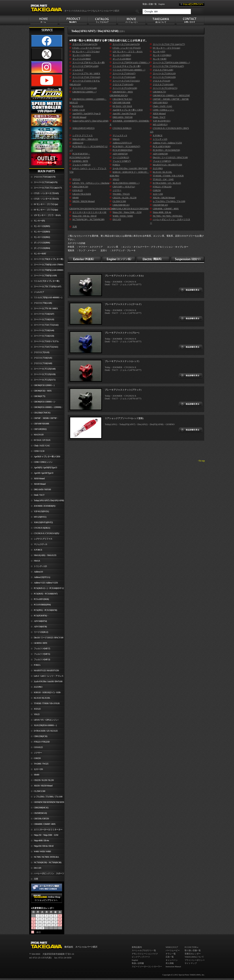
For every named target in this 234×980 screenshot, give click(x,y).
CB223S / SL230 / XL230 (44, 780)
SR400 (36, 775)
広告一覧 (170, 957)
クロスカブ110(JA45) (43, 358)
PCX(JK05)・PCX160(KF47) (46, 594)
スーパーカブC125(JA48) (45, 369)
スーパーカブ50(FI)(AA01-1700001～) (46, 265)
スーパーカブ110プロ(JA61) (46, 347)
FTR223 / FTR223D (42, 742)
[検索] (167, 12)
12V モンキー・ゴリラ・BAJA (47, 215)
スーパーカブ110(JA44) (44, 330)
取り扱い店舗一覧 (193, 950)
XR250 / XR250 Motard (43, 786)
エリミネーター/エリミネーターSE (46, 830)
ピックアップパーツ (141, 957)
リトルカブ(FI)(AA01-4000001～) (48, 297)
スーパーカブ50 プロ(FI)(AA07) (47, 287)
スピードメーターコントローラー (147, 966)
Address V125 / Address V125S (46, 583)
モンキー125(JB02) (42, 237)
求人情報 (170, 963)
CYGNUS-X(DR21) (42, 528)
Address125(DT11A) (42, 577)
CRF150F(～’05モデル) (124, 187)
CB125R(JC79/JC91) (42, 413)
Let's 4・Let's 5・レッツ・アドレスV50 (46, 677)
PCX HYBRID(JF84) (42, 605)
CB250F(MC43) (40, 813)
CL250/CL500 (39, 791)
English (162, 4)
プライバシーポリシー (195, 960)
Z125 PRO (38, 687)
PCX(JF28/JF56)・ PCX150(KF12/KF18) (39, 616)
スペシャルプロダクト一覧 (144, 950)
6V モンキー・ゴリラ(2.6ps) (46, 210)
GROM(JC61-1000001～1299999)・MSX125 (46, 408)
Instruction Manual (173, 966)
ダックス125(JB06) (42, 243)
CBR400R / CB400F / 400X (45, 824)
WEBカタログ (172, 947)
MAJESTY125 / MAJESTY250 (46, 670)
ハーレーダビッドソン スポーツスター (47, 874)
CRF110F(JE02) (40, 429)
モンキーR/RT (40, 254)
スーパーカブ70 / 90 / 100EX (46, 308)
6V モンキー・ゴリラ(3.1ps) (46, 204)
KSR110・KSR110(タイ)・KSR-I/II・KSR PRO (45, 693)
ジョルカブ (39, 292)
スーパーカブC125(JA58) (45, 374)
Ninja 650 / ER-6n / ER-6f (44, 846)
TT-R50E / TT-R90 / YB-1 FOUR (47, 703)
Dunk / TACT (39, 495)
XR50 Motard (39, 478)
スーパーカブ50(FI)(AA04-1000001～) (46, 271)
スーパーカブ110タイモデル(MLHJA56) (44, 342)
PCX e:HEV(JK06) (41, 599)
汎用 (36, 879)
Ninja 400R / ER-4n (41, 840)
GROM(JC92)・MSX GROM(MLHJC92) (40, 391)
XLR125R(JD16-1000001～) (45, 725)
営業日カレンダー (193, 954)
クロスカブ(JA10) (41, 352)
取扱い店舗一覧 (150, 4)
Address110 (38, 572)
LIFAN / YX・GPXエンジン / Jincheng (44, 721)
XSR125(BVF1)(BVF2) (43, 522)
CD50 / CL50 (39, 451)
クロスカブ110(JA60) (43, 363)
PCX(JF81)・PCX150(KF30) (45, 610)
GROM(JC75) (39, 396)
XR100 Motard (40, 484)
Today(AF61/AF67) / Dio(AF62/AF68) (49, 500)
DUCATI (37, 868)
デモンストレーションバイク (145, 954)
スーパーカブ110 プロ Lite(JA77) (48, 188)
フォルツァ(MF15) (42, 654)
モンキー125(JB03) (42, 232)
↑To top (201, 461)
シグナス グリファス (43, 539)
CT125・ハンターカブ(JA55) (46, 199)
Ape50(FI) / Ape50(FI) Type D (45, 468)
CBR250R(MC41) (41, 808)
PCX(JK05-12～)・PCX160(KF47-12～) (47, 589)
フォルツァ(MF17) (42, 649)
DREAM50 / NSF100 (42, 489)
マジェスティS (40, 544)
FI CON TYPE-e (191, 947)
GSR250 (37, 758)
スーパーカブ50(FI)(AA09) (45, 276)
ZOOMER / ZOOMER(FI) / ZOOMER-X (43, 507)
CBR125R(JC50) (40, 736)
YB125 (37, 714)
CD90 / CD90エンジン (43, 462)
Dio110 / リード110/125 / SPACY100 (49, 638)
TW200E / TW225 (41, 764)
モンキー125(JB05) (42, 226)
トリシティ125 (40, 566)
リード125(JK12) (41, 632)
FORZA (37, 665)
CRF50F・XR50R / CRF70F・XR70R (44, 419)
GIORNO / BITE (40, 643)
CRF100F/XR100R (41, 424)
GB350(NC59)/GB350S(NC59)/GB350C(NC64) (49, 802)
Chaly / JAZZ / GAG (42, 446)
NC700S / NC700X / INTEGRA (46, 857)
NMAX (37, 561)
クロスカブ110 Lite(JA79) (45, 177)
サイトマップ (191, 963)
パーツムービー (173, 950)
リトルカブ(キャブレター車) (46, 281)
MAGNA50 (39, 435)
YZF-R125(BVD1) (41, 511)
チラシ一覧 (171, 954)
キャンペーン (172, 960)
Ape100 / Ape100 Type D (44, 473)
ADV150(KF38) (40, 627)
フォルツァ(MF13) (42, 659)
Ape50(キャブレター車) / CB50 (47, 457)
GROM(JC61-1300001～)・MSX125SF (43, 402)
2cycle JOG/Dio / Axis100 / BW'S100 (48, 681)
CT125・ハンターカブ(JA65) (46, 193)
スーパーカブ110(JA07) (44, 314)
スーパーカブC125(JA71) (45, 380)
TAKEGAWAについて (194, 957)
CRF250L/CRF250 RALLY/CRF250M (39, 819)
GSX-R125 (38, 747)
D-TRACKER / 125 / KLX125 (46, 731)
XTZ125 (37, 709)
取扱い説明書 (138, 963)
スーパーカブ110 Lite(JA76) (46, 182)
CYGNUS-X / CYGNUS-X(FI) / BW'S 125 (44, 534)
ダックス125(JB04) (42, 248)
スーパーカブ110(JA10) (44, 319)
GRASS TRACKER (82, 194)
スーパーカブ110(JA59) (44, 336)
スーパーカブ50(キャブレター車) (48, 259)
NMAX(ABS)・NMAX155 (45, 555)
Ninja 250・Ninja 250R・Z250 (46, 835)
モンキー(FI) (39, 221)
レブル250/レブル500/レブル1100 (48, 797)
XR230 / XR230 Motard (164, 198)
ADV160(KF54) (40, 621)
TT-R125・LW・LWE (163, 179)
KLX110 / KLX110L (42, 698)
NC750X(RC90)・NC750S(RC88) (48, 862)
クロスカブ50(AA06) (43, 303)
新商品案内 (137, 947)
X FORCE (38, 550)
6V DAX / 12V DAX (42, 440)
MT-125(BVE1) (40, 517)
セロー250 (38, 769)
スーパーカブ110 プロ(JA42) (46, 325)
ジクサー (38, 753)
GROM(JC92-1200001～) (44, 385)
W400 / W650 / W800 (42, 851)
